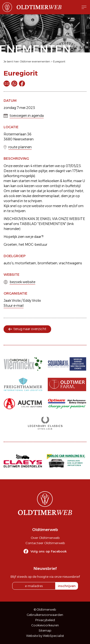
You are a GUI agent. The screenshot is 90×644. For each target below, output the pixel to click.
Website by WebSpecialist (45, 636)
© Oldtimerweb (45, 610)
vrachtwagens (70, 263)
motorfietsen (25, 263)
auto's (9, 263)
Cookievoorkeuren (45, 625)
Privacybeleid (45, 620)
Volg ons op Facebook (49, 551)
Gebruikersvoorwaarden (45, 615)
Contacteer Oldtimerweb (45, 543)
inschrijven (67, 586)
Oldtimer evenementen (35, 61)
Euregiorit (59, 61)
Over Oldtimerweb (45, 538)
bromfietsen (47, 263)
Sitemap (45, 631)
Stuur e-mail (14, 306)
